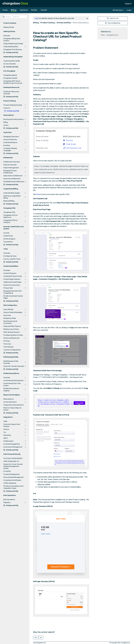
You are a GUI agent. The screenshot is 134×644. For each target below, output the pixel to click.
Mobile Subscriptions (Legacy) (11, 390)
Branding (7, 145)
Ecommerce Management (13, 447)
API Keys (7, 341)
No (41, 637)
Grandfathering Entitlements (14, 182)
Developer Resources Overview (11, 93)
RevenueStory (8, 399)
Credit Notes (8, 236)
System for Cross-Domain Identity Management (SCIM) (13, 466)
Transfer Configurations (12, 350)
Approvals (7, 315)
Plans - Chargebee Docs (110, 35)
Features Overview (10, 165)
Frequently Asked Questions (14, 405)
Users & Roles (8, 309)
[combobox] (15, 17)
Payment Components (12, 285)
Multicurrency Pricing (11, 329)
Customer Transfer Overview (14, 366)
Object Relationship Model (13, 44)
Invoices (6, 233)
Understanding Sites (11, 47)
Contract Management (12, 444)
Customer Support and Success (12, 425)
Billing (14, 10)
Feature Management (11, 168)
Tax (5, 432)
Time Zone (7, 344)
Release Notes (9, 27)
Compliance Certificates (12, 480)
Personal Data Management (13, 477)
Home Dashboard (10, 402)
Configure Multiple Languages (10, 149)
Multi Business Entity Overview (11, 362)
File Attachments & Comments (10, 322)
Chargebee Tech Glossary (13, 50)
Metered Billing (9, 201)
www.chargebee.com (40, 643)
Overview (7, 36)
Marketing (7, 435)
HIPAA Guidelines (10, 483)
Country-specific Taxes (12, 259)
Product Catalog (48, 23)
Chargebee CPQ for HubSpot (11, 221)
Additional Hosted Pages (12, 282)
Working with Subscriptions (13, 119)
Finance (6, 429)
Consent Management (12, 474)
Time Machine (8, 347)
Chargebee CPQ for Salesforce (11, 216)
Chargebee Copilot (10, 78)
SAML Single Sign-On (11, 461)
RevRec (34, 10)
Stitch (6, 438)
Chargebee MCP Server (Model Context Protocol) (13, 82)
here (39, 194)
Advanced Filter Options (12, 326)
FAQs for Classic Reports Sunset (12, 409)
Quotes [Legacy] (9, 239)
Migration (7, 502)
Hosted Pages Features (12, 279)
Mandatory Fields (10, 318)
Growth (44, 10)
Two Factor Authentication (13, 458)
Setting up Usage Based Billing (12, 197)
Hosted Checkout (10, 273)
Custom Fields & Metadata (13, 312)
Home (5, 10)
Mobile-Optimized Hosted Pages (13, 297)
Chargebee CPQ (9, 212)
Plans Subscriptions (81, 23)
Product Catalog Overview (13, 105)
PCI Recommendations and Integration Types (13, 487)
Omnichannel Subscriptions (13, 381)
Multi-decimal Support (12, 332)
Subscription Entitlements (13, 176)
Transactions (8, 242)
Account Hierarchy (10, 140)
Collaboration (8, 441)
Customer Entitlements (12, 179)
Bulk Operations (9, 500)
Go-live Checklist (10, 64)
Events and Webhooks (11, 338)
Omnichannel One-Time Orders (12, 385)
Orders (6, 125)
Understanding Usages (12, 193)
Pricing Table (8, 288)
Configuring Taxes (10, 256)
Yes (36, 637)
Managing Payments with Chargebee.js (12, 292)
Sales (5, 421)
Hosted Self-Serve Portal (13, 276)
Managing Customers (11, 137)
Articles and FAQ (11, 52)
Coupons (7, 108)
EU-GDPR (7, 471)
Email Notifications (10, 142)
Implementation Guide (12, 61)
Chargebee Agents (10, 75)
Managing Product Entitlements (10, 172)
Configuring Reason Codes (13, 335)
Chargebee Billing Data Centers (12, 40)
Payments (24, 10)
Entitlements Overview (12, 162)
